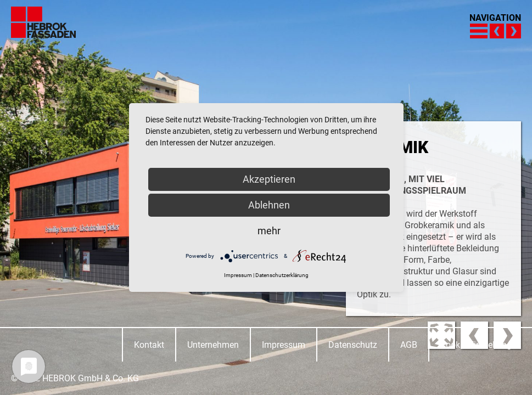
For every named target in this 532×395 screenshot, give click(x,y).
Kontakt (149, 345)
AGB (409, 345)
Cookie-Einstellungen (481, 345)
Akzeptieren (269, 179)
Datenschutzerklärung (282, 275)
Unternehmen (213, 345)
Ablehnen (269, 205)
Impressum (284, 345)
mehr (269, 231)
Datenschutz (353, 345)
